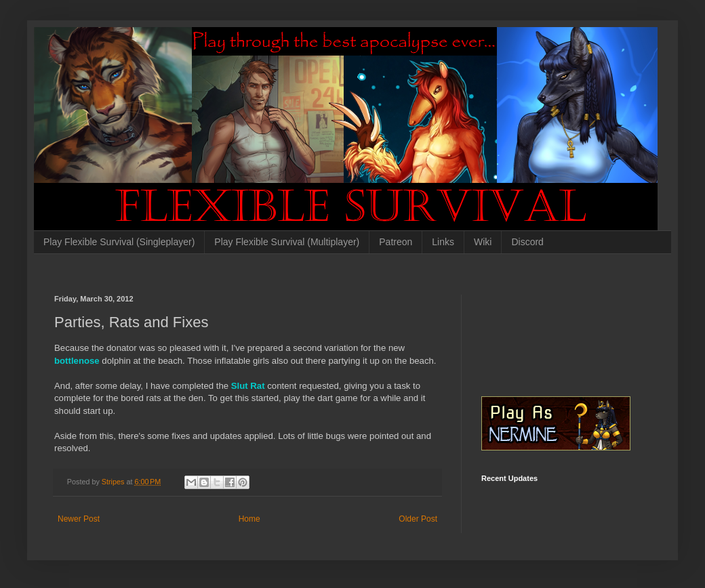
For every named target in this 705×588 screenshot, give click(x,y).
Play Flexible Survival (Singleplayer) (119, 242)
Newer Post (79, 519)
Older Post (418, 519)
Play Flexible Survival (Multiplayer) (287, 242)
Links (443, 242)
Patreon (396, 242)
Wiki (483, 242)
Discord (527, 242)
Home (249, 519)
